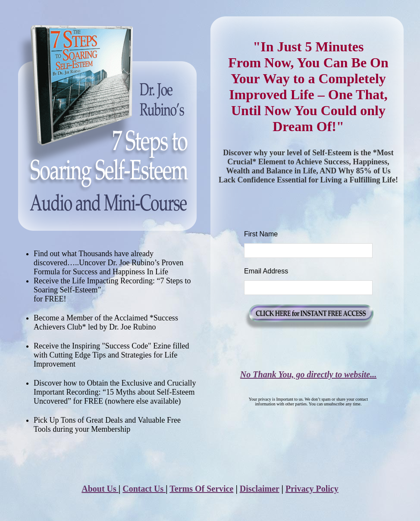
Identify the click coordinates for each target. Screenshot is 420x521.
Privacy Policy (312, 489)
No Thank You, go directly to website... (308, 374)
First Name (261, 234)
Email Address (266, 271)
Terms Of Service (201, 489)
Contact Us (144, 489)
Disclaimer (260, 489)
